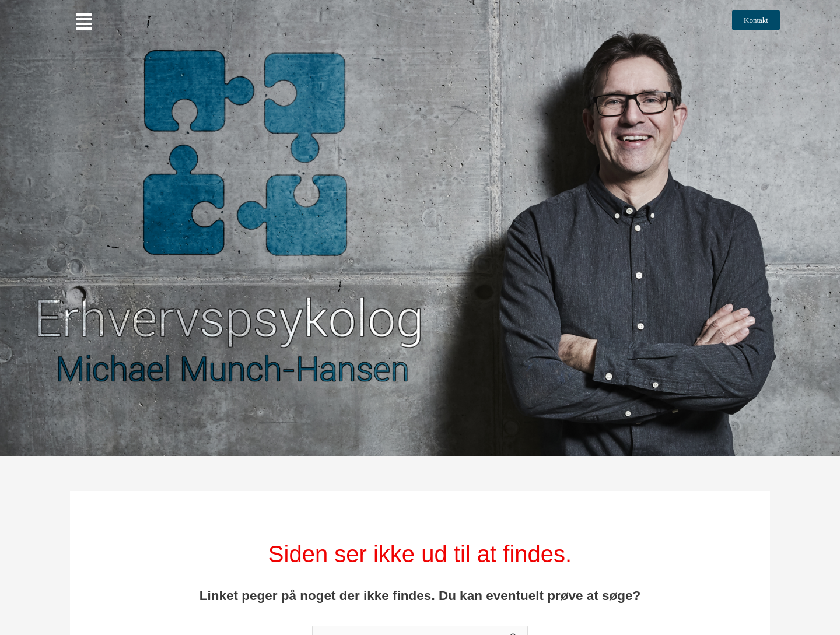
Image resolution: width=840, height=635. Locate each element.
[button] (84, 22)
